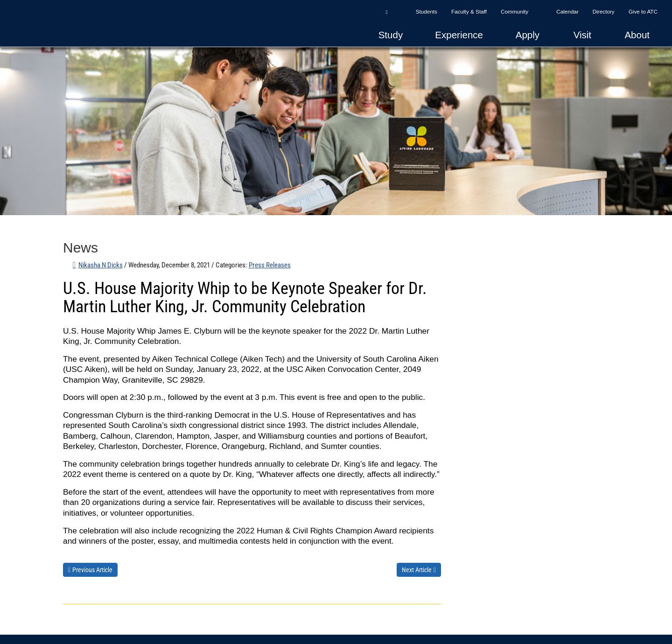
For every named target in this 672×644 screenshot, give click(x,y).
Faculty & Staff (469, 11)
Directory (604, 11)
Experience (459, 35)
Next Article (417, 570)
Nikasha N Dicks (101, 265)
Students (427, 11)
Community (514, 11)
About (637, 35)
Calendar (567, 11)
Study (391, 35)
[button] (386, 12)
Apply (528, 35)
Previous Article (92, 570)
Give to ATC (643, 11)
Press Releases (270, 265)
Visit (582, 35)
